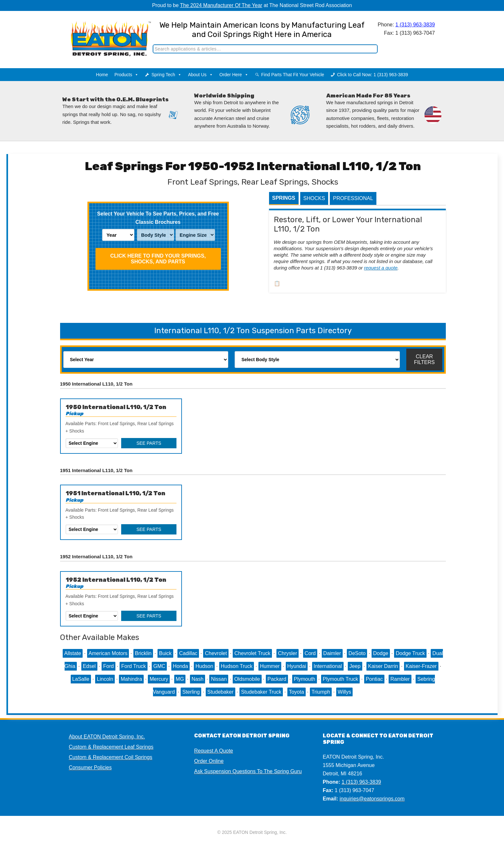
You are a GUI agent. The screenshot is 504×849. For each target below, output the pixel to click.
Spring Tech (166, 75)
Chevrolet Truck (252, 653)
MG (180, 679)
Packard (277, 679)
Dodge (381, 653)
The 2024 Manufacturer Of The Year (221, 5)
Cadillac (188, 653)
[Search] (265, 49)
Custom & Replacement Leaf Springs (111, 747)
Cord (310, 653)
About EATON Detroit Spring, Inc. (107, 737)
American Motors (108, 653)
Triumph (321, 692)
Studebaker (221, 692)
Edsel (89, 666)
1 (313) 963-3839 (415, 25)
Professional (353, 198)
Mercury (159, 679)
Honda (180, 666)
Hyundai (297, 666)
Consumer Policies (90, 767)
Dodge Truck (410, 653)
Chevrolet (216, 653)
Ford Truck (133, 666)
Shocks (314, 198)
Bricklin (143, 653)
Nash (198, 679)
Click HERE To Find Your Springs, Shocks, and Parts (158, 259)
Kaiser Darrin (383, 666)
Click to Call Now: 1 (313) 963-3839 (372, 75)
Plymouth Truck (340, 679)
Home (102, 75)
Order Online (209, 761)
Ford (108, 666)
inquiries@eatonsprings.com (372, 799)
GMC (159, 666)
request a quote (381, 268)
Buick (165, 653)
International (328, 666)
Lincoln (105, 679)
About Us (201, 75)
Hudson (204, 666)
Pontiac (374, 679)
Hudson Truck (237, 666)
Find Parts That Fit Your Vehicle (293, 75)
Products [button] (126, 75)
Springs (284, 198)
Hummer (270, 666)
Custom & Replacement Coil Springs (111, 757)
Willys (345, 692)
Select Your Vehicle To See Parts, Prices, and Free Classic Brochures (158, 218)
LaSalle (81, 679)
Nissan (219, 679)
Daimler (332, 653)
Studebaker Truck (261, 692)
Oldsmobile (247, 679)
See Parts (149, 443)
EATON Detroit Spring (102, 32)
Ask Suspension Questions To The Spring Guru (248, 771)
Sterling (191, 692)
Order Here (234, 75)
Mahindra (131, 679)
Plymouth (305, 679)
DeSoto (357, 653)
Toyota (297, 692)
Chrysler (288, 653)
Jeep (355, 666)
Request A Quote (214, 751)
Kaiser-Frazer (421, 666)
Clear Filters (424, 359)
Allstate (73, 653)
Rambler (400, 679)
